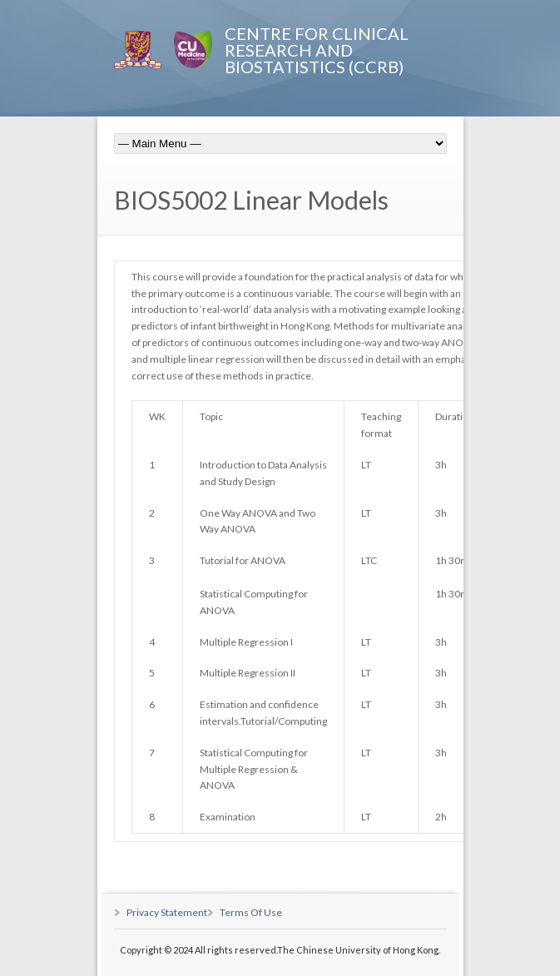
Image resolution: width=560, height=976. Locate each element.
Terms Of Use (251, 912)
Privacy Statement (167, 912)
